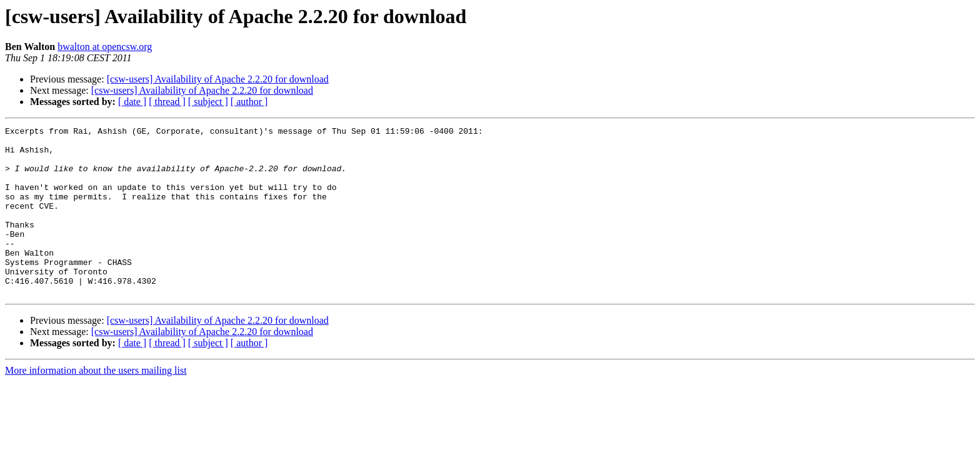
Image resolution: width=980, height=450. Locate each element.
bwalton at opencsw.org (105, 47)
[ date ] (132, 102)
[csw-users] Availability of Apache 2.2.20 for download (218, 79)
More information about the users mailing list (96, 404)
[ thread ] (167, 102)
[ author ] (249, 102)
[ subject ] (208, 102)
